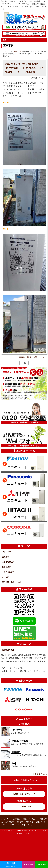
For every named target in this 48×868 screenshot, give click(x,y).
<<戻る (24, 363)
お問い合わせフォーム (24, 794)
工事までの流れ (8, 562)
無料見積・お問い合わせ (12, 582)
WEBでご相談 (28, 865)
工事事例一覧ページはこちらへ (31, 357)
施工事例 (6, 557)
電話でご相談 (11, 865)
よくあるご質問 (8, 572)
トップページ (6, 51)
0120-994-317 (24, 806)
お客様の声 (6, 567)
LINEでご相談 (41, 865)
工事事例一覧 (17, 51)
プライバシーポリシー (10, 825)
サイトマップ (27, 825)
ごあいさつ (6, 552)
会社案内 (6, 577)
